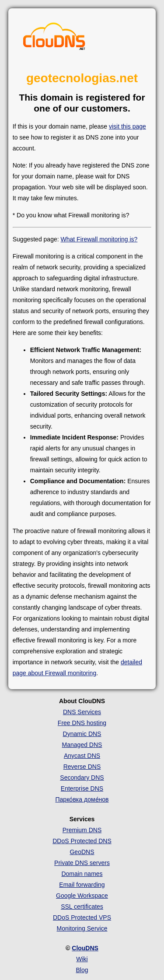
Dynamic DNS (82, 734)
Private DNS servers (82, 863)
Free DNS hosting (82, 723)
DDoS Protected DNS (82, 841)
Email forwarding (82, 885)
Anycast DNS (82, 756)
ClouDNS (85, 948)
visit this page (127, 126)
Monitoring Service (82, 928)
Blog (82, 970)
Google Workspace (82, 896)
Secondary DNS (82, 778)
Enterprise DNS (82, 788)
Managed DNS (82, 745)
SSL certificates (82, 907)
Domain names (82, 874)
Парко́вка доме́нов (82, 799)
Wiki (82, 959)
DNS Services (82, 712)
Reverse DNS (82, 767)
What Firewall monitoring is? (99, 239)
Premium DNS (82, 830)
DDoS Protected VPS (82, 917)
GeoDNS (82, 852)
